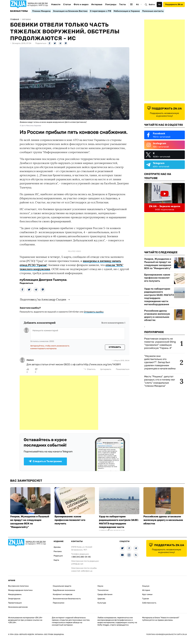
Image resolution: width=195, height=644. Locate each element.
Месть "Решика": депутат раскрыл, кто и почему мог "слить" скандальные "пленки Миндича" (160, 381)
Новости (56, 4)
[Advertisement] (59, 403)
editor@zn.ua (87, 571)
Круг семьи (147, 594)
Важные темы (19, 11)
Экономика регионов (18, 607)
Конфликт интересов (63, 594)
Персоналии (59, 603)
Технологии (103, 590)
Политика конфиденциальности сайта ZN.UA (167, 634)
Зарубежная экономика (64, 590)
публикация (29, 280)
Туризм (146, 599)
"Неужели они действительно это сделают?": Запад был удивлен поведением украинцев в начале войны (160, 362)
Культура (102, 603)
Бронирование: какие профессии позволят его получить (157, 278)
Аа (159, 4)
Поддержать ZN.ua (174, 4)
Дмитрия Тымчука (53, 280)
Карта (56, 560)
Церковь (101, 599)
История (146, 590)
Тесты (123, 4)
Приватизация (15, 603)
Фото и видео (81, 4)
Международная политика (20, 590)
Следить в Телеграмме (45, 461)
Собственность (149, 603)
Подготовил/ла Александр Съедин (43, 299)
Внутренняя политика (18, 586)
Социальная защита (62, 586)
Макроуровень (15, 594)
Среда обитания (105, 594)
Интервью (97, 4)
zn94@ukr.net (77, 564)
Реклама (58, 551)
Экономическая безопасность (67, 599)
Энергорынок (14, 599)
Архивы (57, 547)
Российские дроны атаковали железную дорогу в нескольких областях (157, 315)
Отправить (115, 347)
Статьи (67, 4)
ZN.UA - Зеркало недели (165, 206)
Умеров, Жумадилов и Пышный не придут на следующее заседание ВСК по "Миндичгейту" (158, 264)
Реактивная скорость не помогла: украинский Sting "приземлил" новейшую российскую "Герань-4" (160, 343)
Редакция (58, 556)
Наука (100, 586)
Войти (152, 5)
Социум (146, 586)
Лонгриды (111, 4)
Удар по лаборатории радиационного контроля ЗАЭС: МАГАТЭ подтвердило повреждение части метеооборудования (159, 297)
